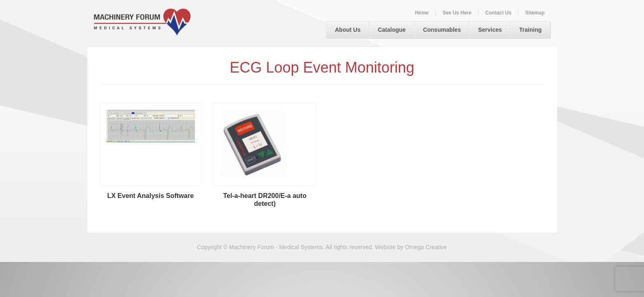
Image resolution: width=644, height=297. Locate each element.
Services (490, 30)
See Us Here (457, 13)
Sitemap (535, 13)
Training (530, 30)
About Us (348, 30)
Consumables (442, 30)
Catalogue (392, 30)
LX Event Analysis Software (150, 196)
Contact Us (498, 13)
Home (422, 13)
